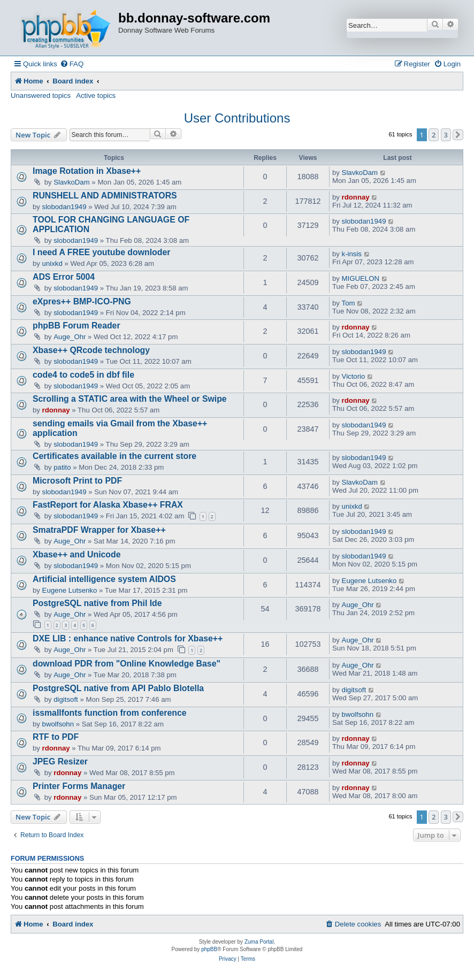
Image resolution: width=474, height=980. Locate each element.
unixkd (52, 263)
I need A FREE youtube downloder (101, 252)
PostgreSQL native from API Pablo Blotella (118, 688)
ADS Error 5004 (64, 277)
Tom (349, 303)
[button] (458, 135)
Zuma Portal (259, 942)
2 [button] (434, 135)
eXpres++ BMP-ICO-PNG (82, 301)
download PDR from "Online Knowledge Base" (127, 664)
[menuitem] (72, 64)
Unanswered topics (41, 95)
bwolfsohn (58, 724)
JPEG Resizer (60, 761)
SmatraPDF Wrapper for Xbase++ (99, 530)
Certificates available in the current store (114, 456)
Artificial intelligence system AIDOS (104, 579)
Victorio (354, 376)
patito (62, 467)
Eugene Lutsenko (70, 590)
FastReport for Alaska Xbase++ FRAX (108, 505)
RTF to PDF (56, 737)
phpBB (209, 949)
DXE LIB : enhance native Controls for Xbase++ (128, 638)
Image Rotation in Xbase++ (87, 171)
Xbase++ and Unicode (77, 554)
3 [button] (446, 135)
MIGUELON (361, 278)
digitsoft (66, 699)
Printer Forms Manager (79, 786)
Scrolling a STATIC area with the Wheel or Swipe (130, 399)
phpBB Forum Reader (77, 326)
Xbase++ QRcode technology (91, 350)
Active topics (96, 95)
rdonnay (356, 197)
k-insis (352, 254)
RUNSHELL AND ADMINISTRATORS (105, 196)
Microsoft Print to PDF (77, 481)
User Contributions (237, 118)
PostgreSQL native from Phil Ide (97, 603)
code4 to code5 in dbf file (83, 375)
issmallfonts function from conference (110, 713)
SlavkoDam (71, 182)
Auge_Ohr (70, 337)
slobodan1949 (64, 207)
